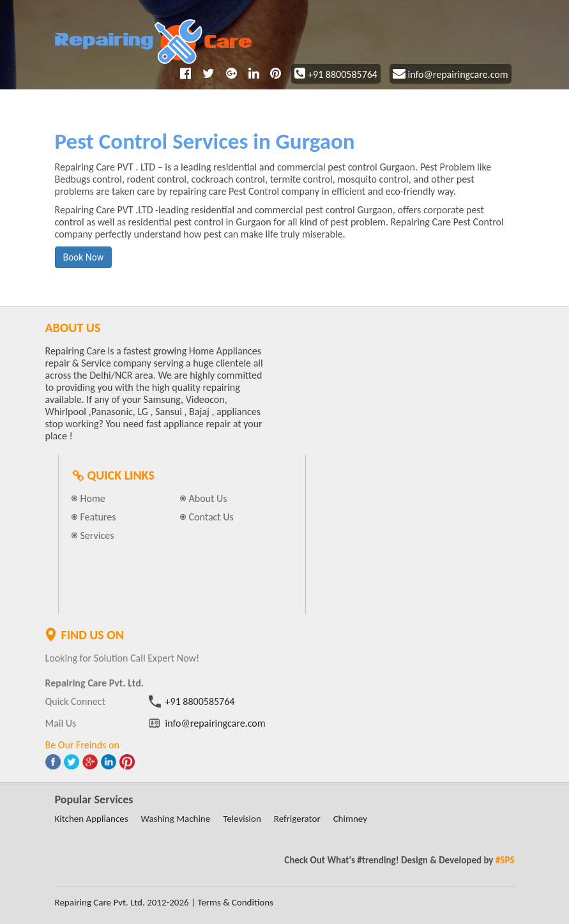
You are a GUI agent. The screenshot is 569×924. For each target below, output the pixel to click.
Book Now (84, 257)
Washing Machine (176, 819)
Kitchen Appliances (92, 819)
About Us (208, 498)
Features (98, 517)
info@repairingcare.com (451, 74)
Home (93, 498)
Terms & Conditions (235, 902)
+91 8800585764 (336, 74)
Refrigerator (297, 819)
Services (97, 535)
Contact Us (211, 517)
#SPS (505, 860)
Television (242, 819)
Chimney (350, 819)
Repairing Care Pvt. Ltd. (100, 902)
